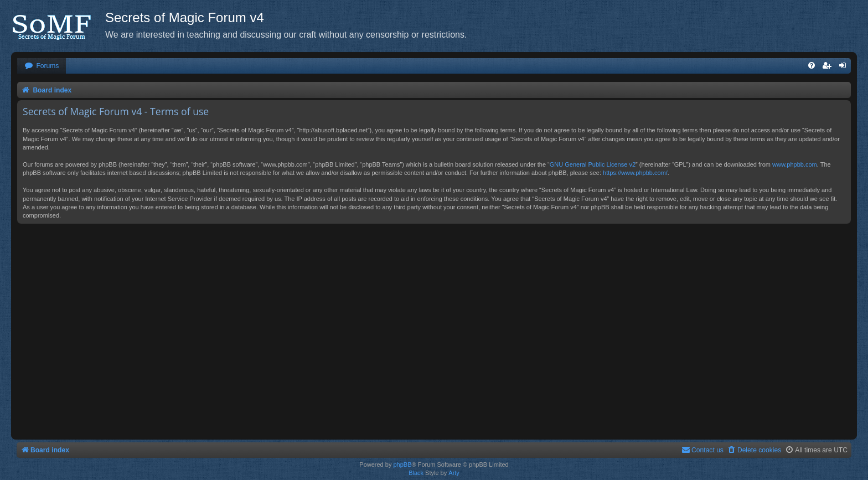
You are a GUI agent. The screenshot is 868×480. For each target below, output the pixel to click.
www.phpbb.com (795, 164)
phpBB (402, 464)
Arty (454, 473)
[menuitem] (42, 66)
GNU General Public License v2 (593, 164)
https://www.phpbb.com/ (635, 173)
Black (416, 473)
